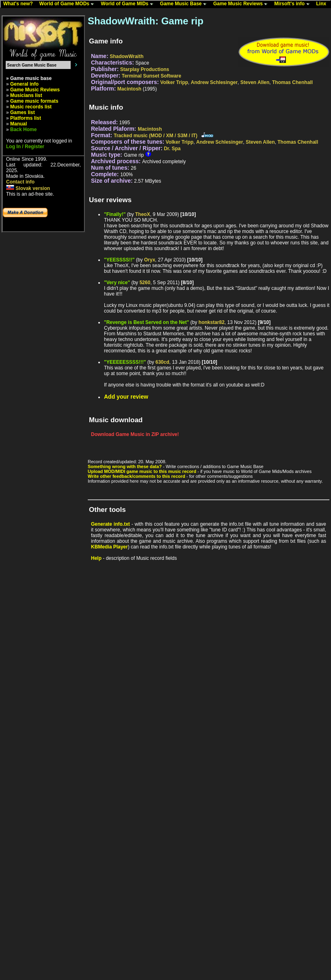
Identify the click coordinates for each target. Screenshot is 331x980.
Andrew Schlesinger (214, 82)
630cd (162, 362)
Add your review (126, 397)
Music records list (31, 107)
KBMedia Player (109, 547)
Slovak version (28, 188)
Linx (323, 4)
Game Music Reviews (242, 4)
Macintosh (129, 89)
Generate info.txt (110, 524)
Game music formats (34, 101)
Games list (23, 112)
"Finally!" (115, 214)
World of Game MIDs (129, 4)
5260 (145, 283)
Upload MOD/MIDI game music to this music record (142, 471)
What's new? (20, 4)
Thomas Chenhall (292, 82)
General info (24, 84)
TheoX (143, 214)
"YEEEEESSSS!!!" (125, 362)
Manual (18, 124)
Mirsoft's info (294, 4)
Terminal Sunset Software (151, 76)
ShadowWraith (127, 56)
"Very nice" (117, 283)
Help (96, 558)
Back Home (23, 130)
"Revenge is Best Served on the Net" (146, 322)
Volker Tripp (174, 82)
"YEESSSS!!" (119, 260)
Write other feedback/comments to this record (136, 476)
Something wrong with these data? (125, 466)
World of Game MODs (69, 4)
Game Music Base (185, 4)
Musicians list (26, 95)
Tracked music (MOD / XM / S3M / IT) (156, 136)
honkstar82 (212, 322)
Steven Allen (255, 82)
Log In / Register (25, 147)
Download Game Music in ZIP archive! (135, 434)
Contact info (20, 182)
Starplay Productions (145, 69)
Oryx (150, 260)
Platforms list (26, 118)
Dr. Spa (172, 149)
